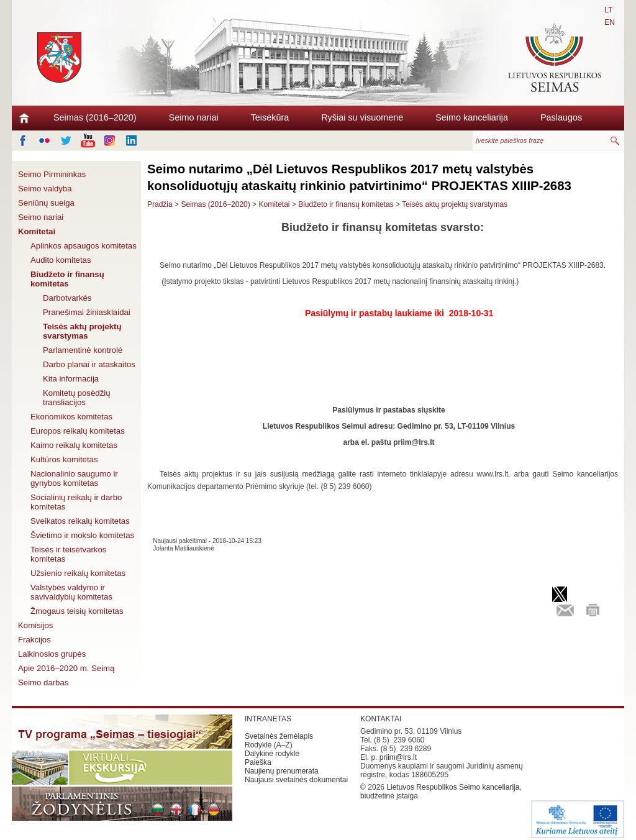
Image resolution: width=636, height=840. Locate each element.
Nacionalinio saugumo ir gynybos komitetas (74, 478)
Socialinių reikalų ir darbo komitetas (76, 502)
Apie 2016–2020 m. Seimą (66, 668)
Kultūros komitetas (64, 459)
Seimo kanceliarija (472, 117)
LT (608, 10)
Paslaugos (561, 117)
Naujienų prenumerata (282, 771)
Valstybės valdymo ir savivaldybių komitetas (71, 592)
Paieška (258, 762)
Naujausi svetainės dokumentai (296, 780)
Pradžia (160, 204)
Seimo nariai (194, 117)
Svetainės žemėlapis (279, 736)
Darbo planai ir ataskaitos (89, 364)
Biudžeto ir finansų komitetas (67, 279)
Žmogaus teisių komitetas (77, 611)
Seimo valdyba (45, 189)
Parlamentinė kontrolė (83, 350)
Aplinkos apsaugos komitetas (84, 246)
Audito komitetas (61, 260)
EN (610, 22)
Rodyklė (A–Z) (269, 745)
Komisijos (35, 625)
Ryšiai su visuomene (362, 117)
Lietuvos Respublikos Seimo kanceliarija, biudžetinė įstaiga (441, 792)
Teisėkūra (270, 117)
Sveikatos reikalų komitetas (80, 521)
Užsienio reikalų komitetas (78, 573)
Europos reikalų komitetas (78, 431)
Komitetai (37, 231)
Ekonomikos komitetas (71, 417)
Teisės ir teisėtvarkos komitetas (68, 554)
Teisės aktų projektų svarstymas (82, 331)
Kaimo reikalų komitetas (74, 445)
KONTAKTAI (381, 719)
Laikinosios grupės (52, 654)
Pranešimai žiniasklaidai (87, 312)
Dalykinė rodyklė (272, 754)
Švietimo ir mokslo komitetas (82, 535)
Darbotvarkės (67, 298)
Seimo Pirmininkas (52, 174)
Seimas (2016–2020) (95, 117)
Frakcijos (34, 640)
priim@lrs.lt (398, 757)
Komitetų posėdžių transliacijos (77, 398)
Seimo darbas (43, 682)
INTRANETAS (268, 719)
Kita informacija (71, 379)
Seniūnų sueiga (46, 203)
